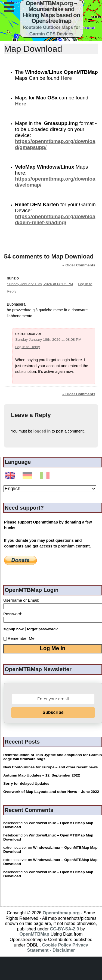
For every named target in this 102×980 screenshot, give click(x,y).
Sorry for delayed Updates (26, 783)
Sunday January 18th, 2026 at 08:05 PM (40, 284)
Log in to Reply (28, 347)
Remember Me (19, 638)
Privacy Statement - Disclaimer (58, 948)
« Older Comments (79, 265)
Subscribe (53, 712)
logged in (42, 431)
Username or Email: (21, 600)
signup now (13, 629)
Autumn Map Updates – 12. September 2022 (42, 775)
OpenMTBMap (34, 934)
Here (66, 78)
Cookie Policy (57, 945)
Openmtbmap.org (61, 913)
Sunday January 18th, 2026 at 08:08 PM (48, 340)
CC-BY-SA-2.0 (64, 929)
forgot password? (42, 629)
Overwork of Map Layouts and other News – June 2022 (51, 792)
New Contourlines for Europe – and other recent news (50, 767)
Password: (13, 614)
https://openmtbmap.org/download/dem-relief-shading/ (55, 219)
